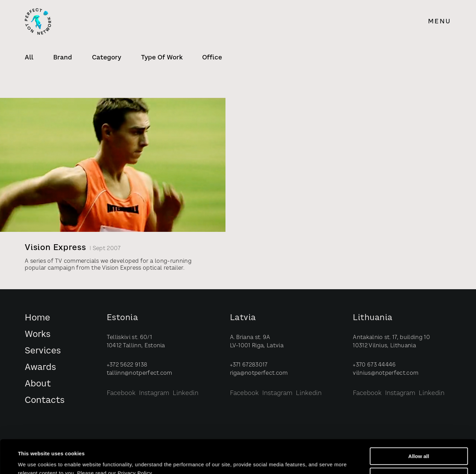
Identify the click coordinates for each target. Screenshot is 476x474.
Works (38, 335)
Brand (63, 58)
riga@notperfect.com (259, 373)
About (38, 384)
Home (37, 318)
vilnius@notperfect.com (386, 373)
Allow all (419, 425)
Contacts (45, 401)
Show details (34, 461)
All (29, 58)
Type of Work (162, 58)
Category (107, 58)
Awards (40, 368)
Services (43, 351)
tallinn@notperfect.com (140, 373)
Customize (419, 445)
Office (212, 58)
